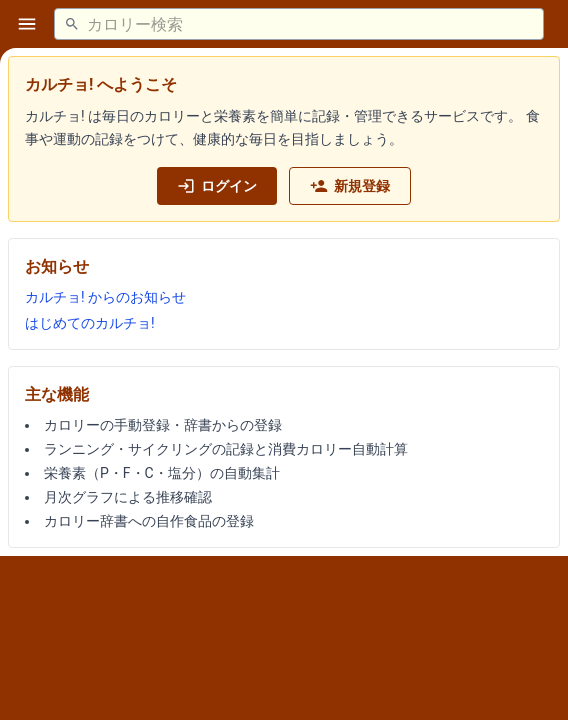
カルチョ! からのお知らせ (105, 297)
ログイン (217, 186)
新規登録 (350, 186)
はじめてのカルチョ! (90, 323)
